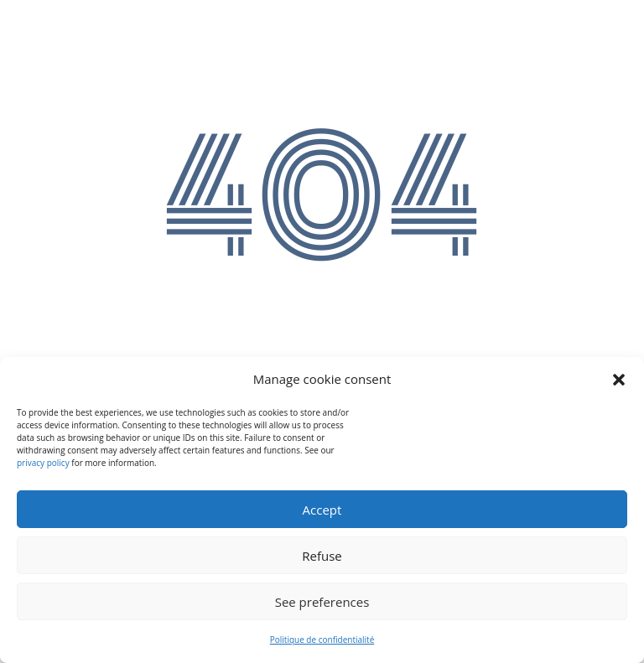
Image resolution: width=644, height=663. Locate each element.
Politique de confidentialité (322, 640)
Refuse (322, 556)
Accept (322, 510)
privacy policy (43, 463)
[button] (619, 380)
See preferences (322, 602)
